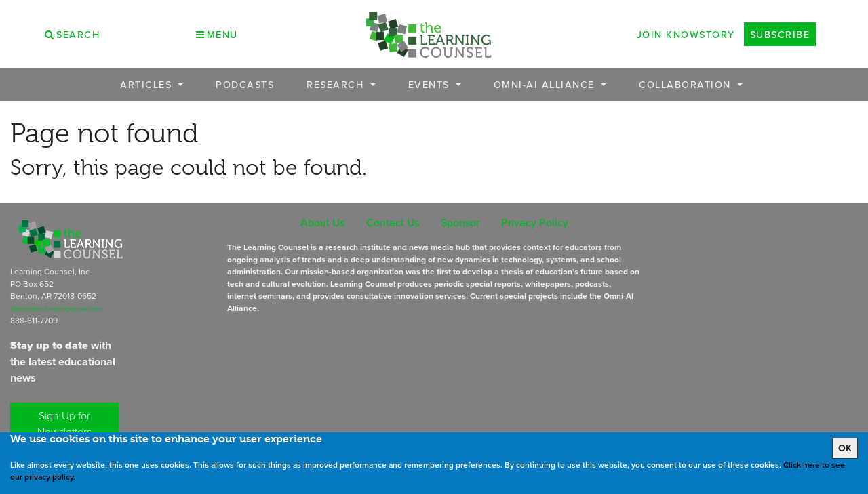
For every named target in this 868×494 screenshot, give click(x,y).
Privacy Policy (535, 222)
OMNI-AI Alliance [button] (546, 84)
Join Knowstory (686, 34)
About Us (322, 222)
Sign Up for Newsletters (64, 424)
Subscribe (780, 34)
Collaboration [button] (687, 84)
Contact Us (393, 222)
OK (845, 448)
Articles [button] (148, 84)
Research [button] (337, 84)
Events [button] (431, 84)
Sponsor (460, 222)
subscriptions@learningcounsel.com (56, 309)
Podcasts (245, 84)
